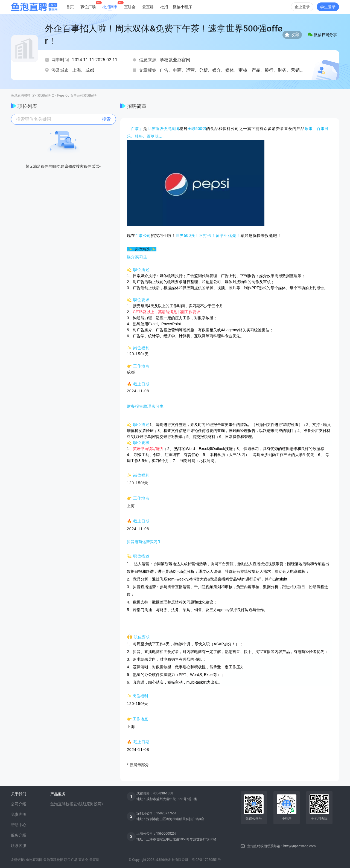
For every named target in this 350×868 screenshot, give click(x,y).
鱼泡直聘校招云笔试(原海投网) (77, 804)
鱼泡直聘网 (34, 860)
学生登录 (328, 7)
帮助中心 (19, 825)
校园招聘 (44, 95)
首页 (70, 7)
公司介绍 (19, 804)
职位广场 (71, 860)
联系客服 (19, 846)
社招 (164, 7)
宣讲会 (130, 7)
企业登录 (302, 7)
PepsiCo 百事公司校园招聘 (77, 95)
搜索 (106, 119)
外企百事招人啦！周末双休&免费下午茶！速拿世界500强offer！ (164, 35)
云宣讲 (148, 7)
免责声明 (19, 814)
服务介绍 (19, 835)
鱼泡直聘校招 (21, 95)
